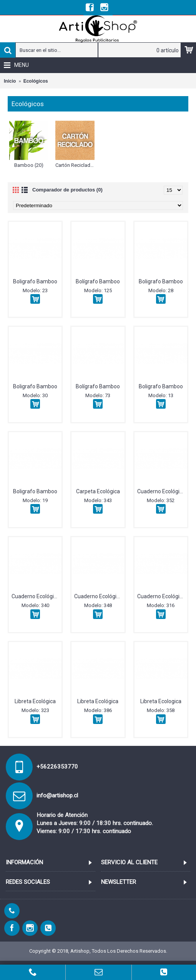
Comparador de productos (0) (67, 190)
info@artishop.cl (57, 795)
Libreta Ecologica (161, 701)
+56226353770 (57, 767)
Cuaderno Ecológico (161, 491)
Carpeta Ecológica (98, 491)
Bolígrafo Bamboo (98, 281)
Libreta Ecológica (35, 701)
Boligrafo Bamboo (35, 281)
